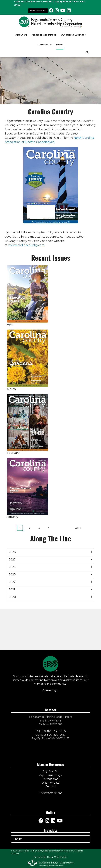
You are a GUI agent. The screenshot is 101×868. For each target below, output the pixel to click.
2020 (12, 597)
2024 (12, 567)
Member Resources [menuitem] (44, 35)
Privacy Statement (51, 793)
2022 (12, 582)
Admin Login (50, 690)
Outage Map (50, 779)
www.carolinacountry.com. (27, 245)
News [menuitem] (60, 45)
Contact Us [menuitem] (45, 45)
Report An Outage (50, 775)
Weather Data (51, 783)
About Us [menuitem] (21, 35)
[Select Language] (50, 839)
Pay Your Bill (51, 771)
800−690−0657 (56, 735)
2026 (12, 552)
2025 (12, 560)
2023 (12, 575)
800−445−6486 (42, 2)
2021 (12, 589)
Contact (50, 786)
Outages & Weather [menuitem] (73, 35)
